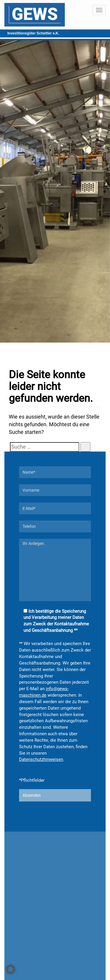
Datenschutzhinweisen (41, 759)
